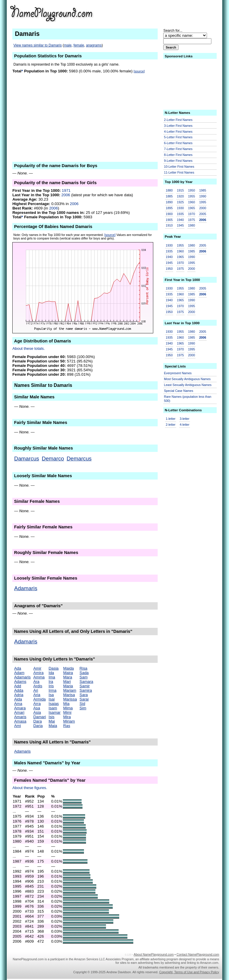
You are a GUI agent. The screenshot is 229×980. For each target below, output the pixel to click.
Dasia (53, 668)
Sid (82, 704)
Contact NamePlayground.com (198, 954)
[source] (139, 71)
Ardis (38, 686)
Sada (84, 673)
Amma (39, 677)
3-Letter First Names (178, 126)
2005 (203, 214)
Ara (36, 682)
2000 (203, 208)
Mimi (67, 712)
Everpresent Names (178, 373)
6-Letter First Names (178, 143)
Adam (19, 673)
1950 (191, 190)
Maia (53, 726)
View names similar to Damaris (38, 45)
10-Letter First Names (179, 167)
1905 (169, 220)
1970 (191, 214)
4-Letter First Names (178, 132)
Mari (67, 682)
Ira (51, 682)
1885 (169, 196)
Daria (38, 726)
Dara (37, 721)
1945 (180, 225)
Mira (67, 717)
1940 (180, 220)
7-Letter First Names (178, 149)
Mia (66, 704)
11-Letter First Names (179, 172)
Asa (37, 708)
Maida (68, 668)
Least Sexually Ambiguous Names (188, 385)
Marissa (70, 699)
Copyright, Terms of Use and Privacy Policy (189, 972)
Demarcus (79, 459)
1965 (191, 208)
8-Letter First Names (178, 155)
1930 (180, 208)
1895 (169, 208)
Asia (37, 712)
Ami (17, 726)
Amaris (20, 717)
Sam (84, 677)
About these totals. (28, 348)
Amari (19, 712)
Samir (85, 686)
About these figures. (30, 788)
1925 (180, 202)
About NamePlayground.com (154, 954)
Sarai (84, 699)
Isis (51, 717)
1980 (191, 225)
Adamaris (26, 588)
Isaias (54, 704)
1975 (191, 220)
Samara (86, 682)
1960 (191, 202)
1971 (66, 190)
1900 (169, 214)
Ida (51, 673)
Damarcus (27, 459)
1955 (191, 196)
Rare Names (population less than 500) (188, 399)
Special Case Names (179, 391)
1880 (169, 190)
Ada (18, 668)
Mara (68, 677)
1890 (169, 202)
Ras (67, 726)
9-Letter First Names (178, 161)
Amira (38, 673)
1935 (180, 214)
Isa (51, 695)
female (79, 45)
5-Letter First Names (178, 137)
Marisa (69, 695)
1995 (203, 202)
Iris (51, 686)
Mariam (70, 690)
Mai (52, 721)
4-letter (185, 425)
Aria (37, 695)
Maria (68, 686)
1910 (169, 225)
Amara (20, 708)
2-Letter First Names (178, 120)
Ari (36, 690)
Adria (19, 695)
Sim (83, 708)
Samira (86, 690)
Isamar (54, 712)
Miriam (69, 721)
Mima (68, 708)
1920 (180, 196)
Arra (37, 704)
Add (18, 686)
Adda (19, 690)
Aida (18, 699)
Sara (84, 695)
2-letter (171, 425)
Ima (52, 677)
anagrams (94, 45)
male (68, 45)
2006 (66, 195)
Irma (52, 690)
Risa (84, 668)
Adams (20, 682)
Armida (39, 699)
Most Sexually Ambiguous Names (187, 379)
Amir (37, 668)
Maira (68, 673)
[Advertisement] (174, 13)
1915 (180, 190)
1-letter (171, 419)
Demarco (53, 459)
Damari (39, 717)
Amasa (20, 721)
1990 (203, 196)
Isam (53, 708)
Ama (18, 704)
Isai (52, 699)
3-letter (185, 419)
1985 (203, 190)
